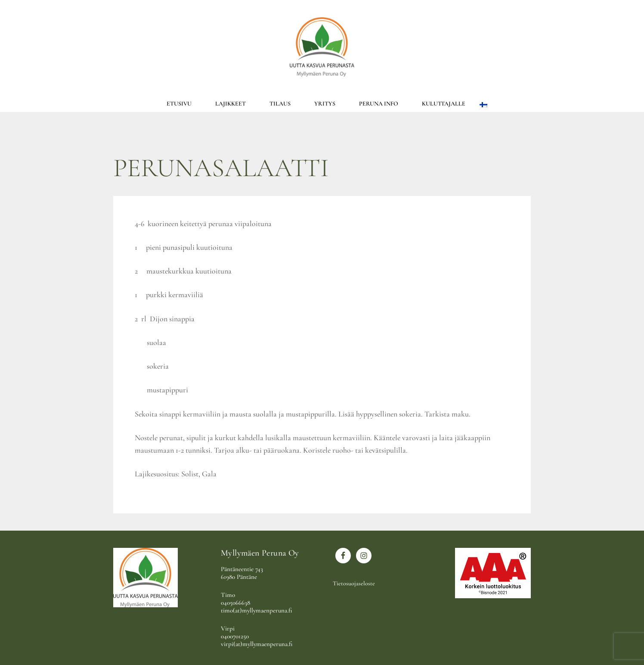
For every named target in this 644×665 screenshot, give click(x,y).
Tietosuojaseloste (354, 583)
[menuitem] (483, 104)
